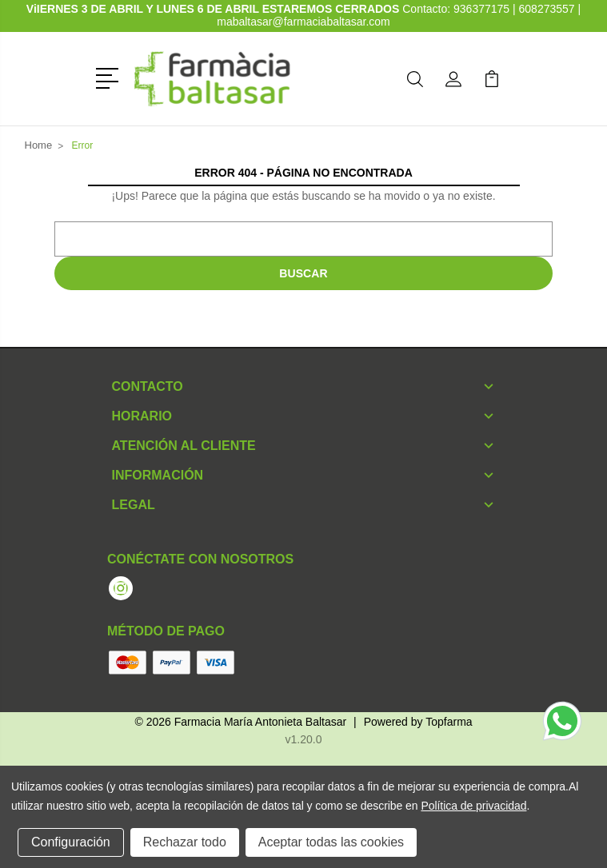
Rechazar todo (185, 842)
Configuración (71, 842)
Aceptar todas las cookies (331, 842)
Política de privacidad (473, 806)
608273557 (547, 9)
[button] (110, 77)
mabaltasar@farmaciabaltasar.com (303, 22)
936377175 (483, 9)
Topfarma (449, 722)
